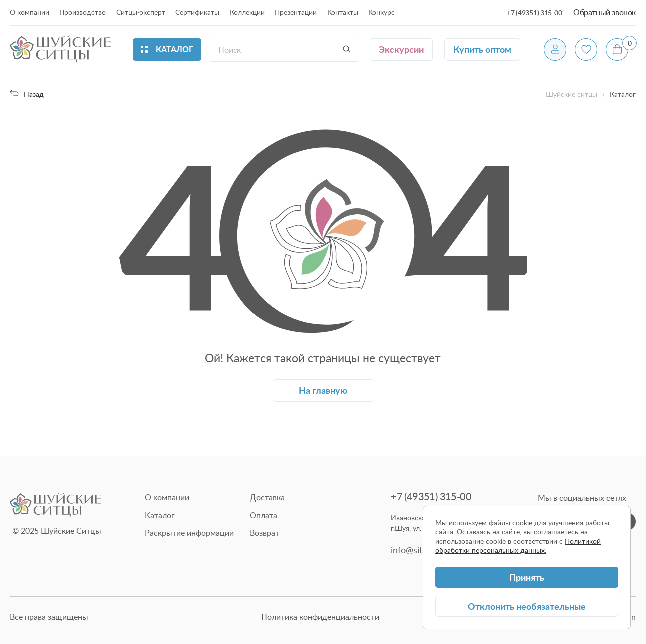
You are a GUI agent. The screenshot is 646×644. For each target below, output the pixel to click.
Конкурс (382, 12)
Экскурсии (401, 49)
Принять (527, 577)
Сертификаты (197, 12)
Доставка (267, 497)
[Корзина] (617, 50)
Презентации (296, 12)
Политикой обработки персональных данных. (518, 545)
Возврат (265, 533)
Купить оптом (482, 49)
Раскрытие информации (189, 533)
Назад (27, 94)
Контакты (343, 12)
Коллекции (247, 12)
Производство (83, 12)
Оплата (264, 515)
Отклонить (527, 606)
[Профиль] (555, 50)
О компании (30, 12)
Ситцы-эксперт (141, 12)
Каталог (160, 515)
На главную (323, 390)
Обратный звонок (605, 12)
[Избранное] (586, 50)
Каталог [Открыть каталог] (167, 49)
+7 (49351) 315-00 (534, 13)
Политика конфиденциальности (320, 617)
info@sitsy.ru (416, 550)
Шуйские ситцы (572, 94)
